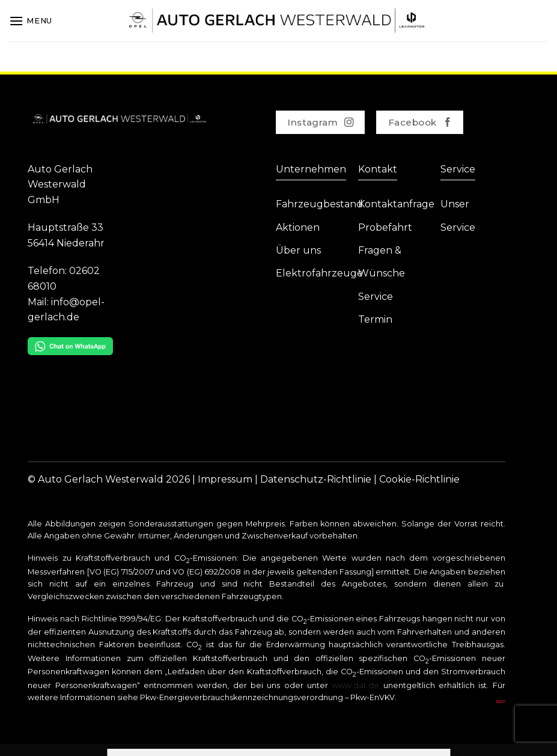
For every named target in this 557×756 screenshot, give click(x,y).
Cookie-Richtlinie (419, 479)
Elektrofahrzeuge (319, 273)
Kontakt (378, 169)
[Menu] (31, 21)
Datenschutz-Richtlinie (316, 479)
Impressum (225, 479)
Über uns (298, 250)
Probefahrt (385, 227)
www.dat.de (355, 685)
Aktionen (298, 227)
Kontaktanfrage (396, 204)
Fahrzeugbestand (319, 204)
